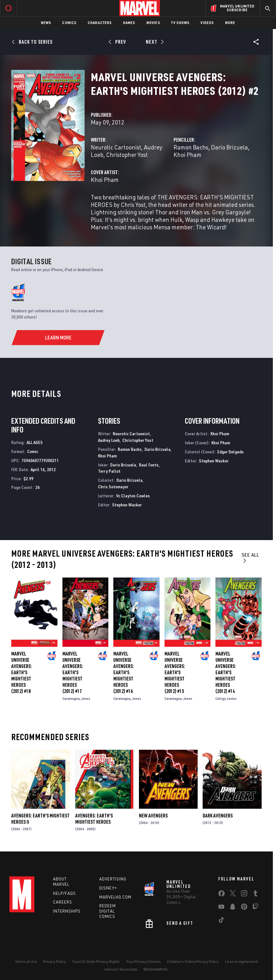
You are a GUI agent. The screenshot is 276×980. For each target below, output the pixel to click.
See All (250, 557)
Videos (207, 23)
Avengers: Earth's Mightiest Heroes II (40, 819)
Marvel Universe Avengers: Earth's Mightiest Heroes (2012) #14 (226, 672)
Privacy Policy (54, 961)
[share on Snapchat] (233, 908)
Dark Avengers (218, 816)
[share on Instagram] (244, 895)
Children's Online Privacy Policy (193, 961)
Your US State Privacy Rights (96, 961)
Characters (100, 23)
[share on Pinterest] (244, 908)
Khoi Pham (187, 155)
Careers (63, 902)
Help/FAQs (64, 893)
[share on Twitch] (255, 908)
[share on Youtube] (221, 908)
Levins (232, 698)
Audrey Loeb (109, 440)
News (46, 23)
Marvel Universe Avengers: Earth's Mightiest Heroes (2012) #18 (22, 672)
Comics (69, 23)
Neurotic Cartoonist (116, 147)
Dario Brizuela (229, 147)
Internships (67, 911)
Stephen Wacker (127, 505)
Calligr (220, 698)
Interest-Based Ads (121, 969)
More (230, 23)
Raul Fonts (149, 465)
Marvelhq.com (115, 897)
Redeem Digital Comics (108, 911)
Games (129, 23)
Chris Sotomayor (113, 487)
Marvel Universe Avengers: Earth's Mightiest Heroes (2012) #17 (73, 672)
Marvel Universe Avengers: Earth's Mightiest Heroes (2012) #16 (124, 672)
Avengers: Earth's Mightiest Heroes (94, 819)
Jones (86, 698)
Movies (153, 23)
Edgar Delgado (230, 452)
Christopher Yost (127, 155)
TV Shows (180, 23)
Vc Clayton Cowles (133, 496)
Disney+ (108, 888)
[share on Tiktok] (221, 921)
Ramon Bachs (191, 147)
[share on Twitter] (233, 895)
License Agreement (241, 961)
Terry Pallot (109, 471)
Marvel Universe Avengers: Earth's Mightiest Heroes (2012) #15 (175, 672)
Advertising (113, 879)
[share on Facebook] (222, 895)
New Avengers (153, 816)
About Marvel (61, 882)
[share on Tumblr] (255, 895)
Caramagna (71, 698)
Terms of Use (26, 961)
